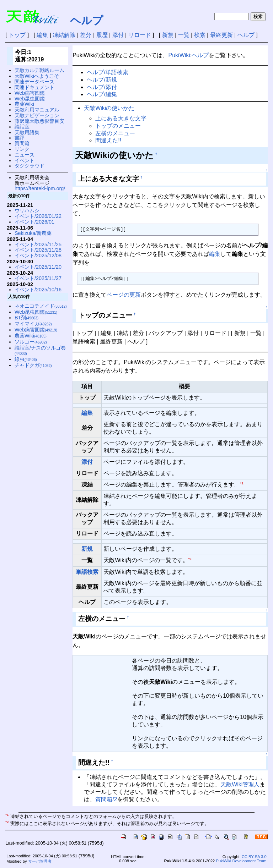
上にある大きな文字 (121, 118)
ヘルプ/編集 (102, 94)
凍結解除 (64, 35)
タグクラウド (30, 166)
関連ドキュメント (34, 87)
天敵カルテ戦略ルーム (39, 70)
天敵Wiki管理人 (240, 784)
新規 (168, 35)
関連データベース (34, 82)
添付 (118, 35)
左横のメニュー (115, 133)
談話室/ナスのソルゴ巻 (40, 350)
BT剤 (26, 318)
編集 (42, 35)
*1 (242, 483)
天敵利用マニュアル (37, 110)
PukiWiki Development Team (241, 861)
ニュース (25, 155)
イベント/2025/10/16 (38, 290)
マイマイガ (33, 324)
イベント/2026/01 (34, 222)
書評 (20, 138)
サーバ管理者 (40, 861)
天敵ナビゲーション (37, 115)
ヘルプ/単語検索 (107, 72)
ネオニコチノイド (41, 306)
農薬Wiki (24, 104)
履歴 (102, 35)
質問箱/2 (106, 799)
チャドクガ (33, 365)
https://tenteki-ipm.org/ (40, 188)
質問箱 (22, 143)
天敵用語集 (27, 132)
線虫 (26, 359)
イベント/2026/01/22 (38, 216)
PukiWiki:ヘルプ (189, 55)
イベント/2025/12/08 (38, 256)
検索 (200, 35)
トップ (17, 35)
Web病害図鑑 (30, 93)
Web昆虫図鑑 (30, 99)
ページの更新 (124, 295)
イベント (25, 160)
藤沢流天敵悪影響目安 (39, 121)
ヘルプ (87, 20)
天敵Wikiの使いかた (109, 108)
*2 (190, 559)
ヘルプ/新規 (102, 80)
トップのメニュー (118, 126)
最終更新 (221, 35)
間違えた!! (108, 140)
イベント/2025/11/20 (38, 267)
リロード (140, 35)
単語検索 (87, 572)
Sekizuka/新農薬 (33, 233)
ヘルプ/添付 (102, 87)
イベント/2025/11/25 (38, 245)
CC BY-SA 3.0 (254, 857)
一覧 (184, 35)
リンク (22, 149)
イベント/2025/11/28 (38, 250)
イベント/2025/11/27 (38, 278)
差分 (86, 35)
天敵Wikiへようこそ (37, 76)
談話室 (22, 127)
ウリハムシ (27, 210)
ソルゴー (31, 342)
